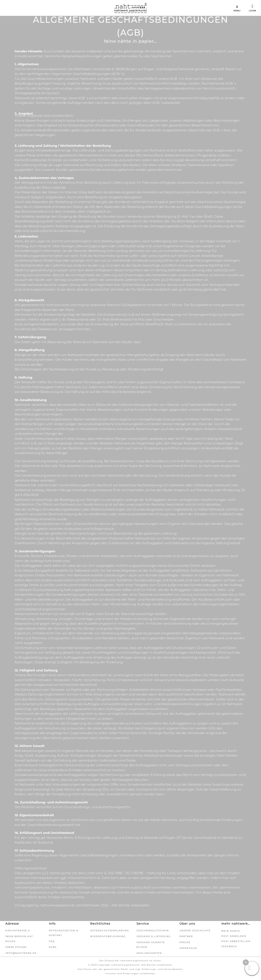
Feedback (229, 946)
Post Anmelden (234, 936)
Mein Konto (231, 931)
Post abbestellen (236, 941)
